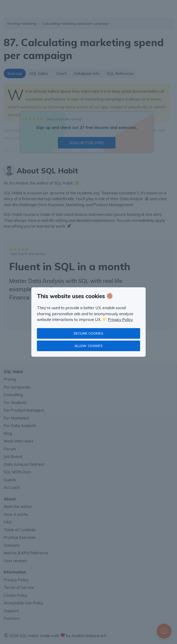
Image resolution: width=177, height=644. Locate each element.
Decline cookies (89, 333)
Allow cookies (88, 346)
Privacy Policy (120, 319)
